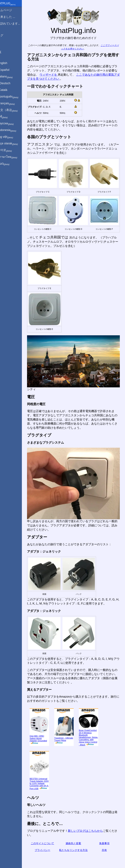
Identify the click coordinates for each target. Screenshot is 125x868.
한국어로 (10, 150)
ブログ (6, 35)
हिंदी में (8, 117)
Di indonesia (13, 130)
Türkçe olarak (14, 144)
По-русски (11, 124)
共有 (106, 840)
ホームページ (11, 10)
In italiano (11, 77)
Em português (14, 97)
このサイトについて (49, 833)
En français (12, 103)
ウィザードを (68, 75)
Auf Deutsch (10, 83)
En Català (8, 90)
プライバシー (49, 840)
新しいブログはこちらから (93, 820)
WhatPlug (12, 4)
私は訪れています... (15, 24)
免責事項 (106, 833)
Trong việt (11, 137)
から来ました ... (12, 17)
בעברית (9, 164)
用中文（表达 (13, 110)
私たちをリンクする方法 (77, 840)
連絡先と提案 (77, 833)
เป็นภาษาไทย (13, 157)
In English (8, 63)
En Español (9, 70)
